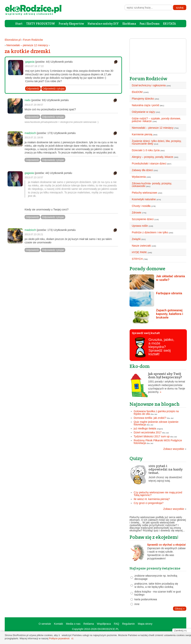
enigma (160, 429)
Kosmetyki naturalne (144, 199)
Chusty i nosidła (141, 206)
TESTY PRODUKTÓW (41, 24)
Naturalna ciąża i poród (145, 105)
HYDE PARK (139, 252)
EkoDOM (137, 92)
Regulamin (128, 624)
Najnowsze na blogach (155, 404)
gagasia (30, 62)
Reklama (89, 624)
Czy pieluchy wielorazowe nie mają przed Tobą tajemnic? (158, 494)
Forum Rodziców (33, 40)
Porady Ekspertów (71, 24)
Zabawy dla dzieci (142, 170)
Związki (136, 239)
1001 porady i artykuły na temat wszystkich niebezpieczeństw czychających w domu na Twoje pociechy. (158, 383)
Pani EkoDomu (149, 24)
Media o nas (73, 624)
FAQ (116, 624)
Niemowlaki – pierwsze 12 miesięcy (27, 45)
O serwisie (45, 624)
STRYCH (137, 259)
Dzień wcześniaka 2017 (148, 432)
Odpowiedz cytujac (54, 89)
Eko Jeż (154, 414)
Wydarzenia (139, 177)
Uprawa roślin (140, 226)
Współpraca (104, 624)
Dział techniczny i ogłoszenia (149, 85)
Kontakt (58, 624)
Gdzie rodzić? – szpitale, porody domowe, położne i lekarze (156, 120)
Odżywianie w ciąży (143, 112)
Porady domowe (147, 268)
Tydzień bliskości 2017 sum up (152, 436)
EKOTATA (169, 24)
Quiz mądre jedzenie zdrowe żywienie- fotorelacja (156, 423)
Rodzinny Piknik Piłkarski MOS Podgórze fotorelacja (158, 442)
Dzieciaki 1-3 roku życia (146, 150)
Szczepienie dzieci (143, 219)
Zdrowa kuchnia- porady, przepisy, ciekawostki (152, 185)
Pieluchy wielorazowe (144, 193)
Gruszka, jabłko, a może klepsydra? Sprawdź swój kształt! (161, 347)
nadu (28, 100)
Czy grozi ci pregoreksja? (149, 503)
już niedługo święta (145, 428)
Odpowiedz (33, 89)
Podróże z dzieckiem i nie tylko (150, 232)
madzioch (30, 133)
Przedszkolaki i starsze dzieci (149, 164)
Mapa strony (145, 624)
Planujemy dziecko (143, 99)
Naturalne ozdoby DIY (103, 24)
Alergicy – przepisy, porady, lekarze (153, 157)
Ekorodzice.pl (13, 40)
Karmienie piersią (142, 134)
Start (19, 24)
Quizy (136, 458)
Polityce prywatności (61, 638)
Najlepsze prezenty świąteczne (155, 568)
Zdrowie (137, 213)
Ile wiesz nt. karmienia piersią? (152, 499)
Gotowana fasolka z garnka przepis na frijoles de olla (156, 413)
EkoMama (129, 24)
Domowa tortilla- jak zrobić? (150, 418)
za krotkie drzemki (28, 51)
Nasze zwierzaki (141, 246)
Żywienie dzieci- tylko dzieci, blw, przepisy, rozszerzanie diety (157, 142)
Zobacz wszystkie (175, 449)
